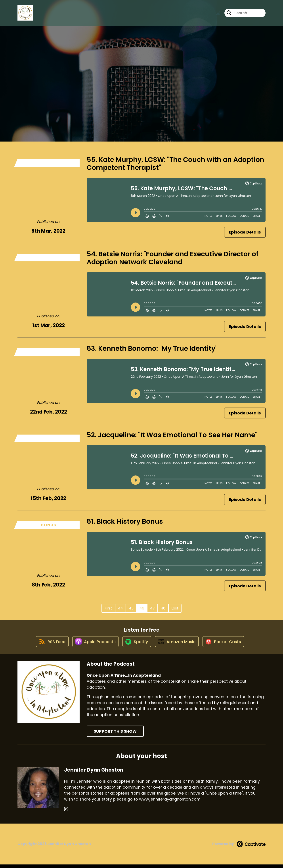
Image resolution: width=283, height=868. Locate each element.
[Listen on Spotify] (136, 645)
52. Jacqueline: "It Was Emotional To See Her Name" (172, 435)
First (108, 608)
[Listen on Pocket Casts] (227, 645)
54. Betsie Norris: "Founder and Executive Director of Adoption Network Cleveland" (173, 258)
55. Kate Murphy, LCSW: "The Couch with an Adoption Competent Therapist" (175, 164)
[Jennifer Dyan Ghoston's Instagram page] (66, 813)
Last (175, 608)
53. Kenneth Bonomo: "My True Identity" (152, 349)
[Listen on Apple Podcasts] (93, 645)
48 (163, 608)
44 (120, 608)
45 (131, 608)
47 (152, 608)
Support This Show (115, 735)
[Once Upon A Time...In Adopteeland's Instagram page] (218, 14)
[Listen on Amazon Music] (178, 645)
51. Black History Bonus (125, 521)
